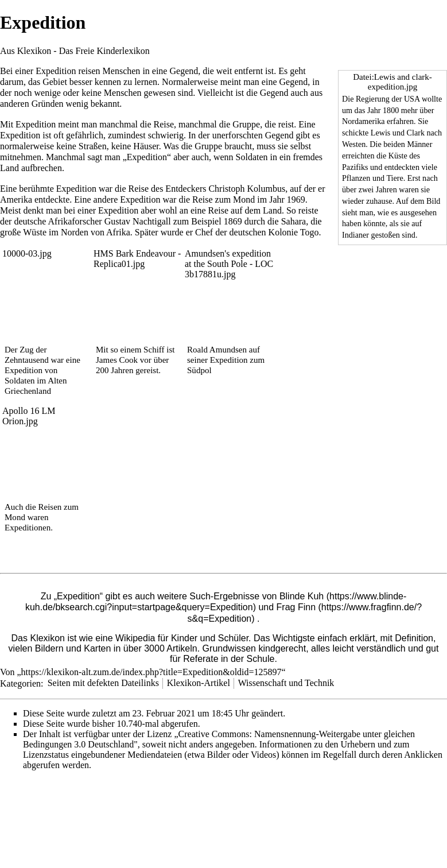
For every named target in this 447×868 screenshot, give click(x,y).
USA (412, 99)
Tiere (394, 178)
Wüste (35, 232)
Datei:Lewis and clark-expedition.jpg (392, 82)
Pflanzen (356, 178)
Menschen (122, 71)
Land (9, 168)
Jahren (386, 189)
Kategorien (20, 683)
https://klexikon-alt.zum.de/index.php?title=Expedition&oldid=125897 (151, 672)
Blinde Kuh (302, 596)
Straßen (93, 146)
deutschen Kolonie (264, 232)
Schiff (154, 350)
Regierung (373, 99)
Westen (354, 144)
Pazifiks (355, 167)
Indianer (355, 235)
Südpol (199, 370)
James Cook (117, 360)
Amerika (16, 199)
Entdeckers (186, 189)
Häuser (146, 146)
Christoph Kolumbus (247, 189)
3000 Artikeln (171, 648)
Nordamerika (364, 121)
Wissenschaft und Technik (286, 683)
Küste (398, 156)
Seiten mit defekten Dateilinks (103, 683)
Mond (244, 199)
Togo (310, 232)
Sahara (294, 221)
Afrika (118, 232)
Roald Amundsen (217, 350)
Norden (75, 232)
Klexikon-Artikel (199, 683)
